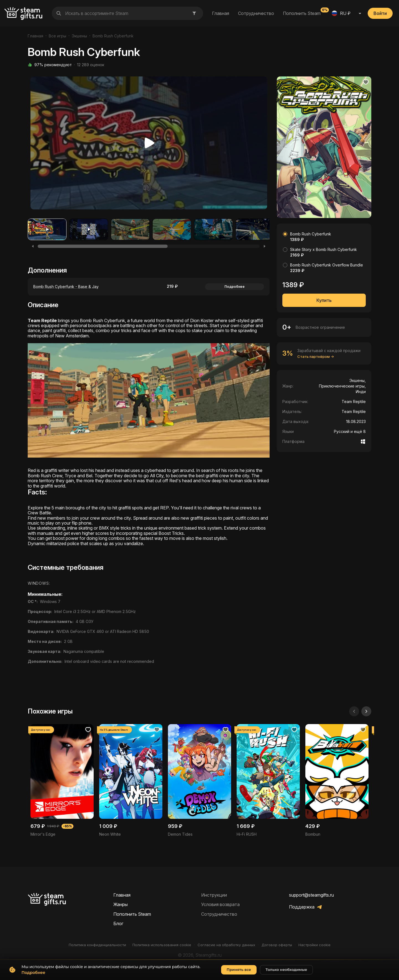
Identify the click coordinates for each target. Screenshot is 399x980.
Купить (324, 300)
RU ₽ (341, 13)
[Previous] (33, 246)
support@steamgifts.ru (311, 895)
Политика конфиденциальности (97, 945)
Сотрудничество (256, 13)
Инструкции (214, 895)
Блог (118, 923)
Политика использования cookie (162, 945)
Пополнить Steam (302, 13)
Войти (380, 13)
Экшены (79, 36)
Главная (221, 13)
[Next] (265, 246)
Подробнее (235, 287)
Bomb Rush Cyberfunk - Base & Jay (66, 287)
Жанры (121, 904)
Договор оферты (277, 945)
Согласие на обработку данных (226, 945)
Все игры (57, 36)
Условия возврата (220, 904)
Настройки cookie (314, 945)
